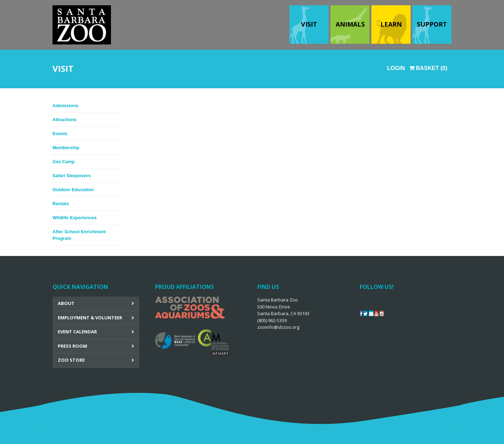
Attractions (65, 120)
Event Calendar (77, 332)
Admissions (65, 106)
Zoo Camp (64, 162)
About (66, 303)
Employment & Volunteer (90, 318)
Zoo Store (71, 360)
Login (396, 68)
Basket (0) (428, 68)
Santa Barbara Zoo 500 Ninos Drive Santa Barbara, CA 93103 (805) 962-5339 (283, 313)
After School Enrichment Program (79, 235)
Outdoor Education (73, 190)
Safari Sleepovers (72, 176)
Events (60, 134)
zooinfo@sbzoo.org (278, 327)
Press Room (72, 346)
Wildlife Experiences (75, 218)
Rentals (61, 204)
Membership (66, 148)
